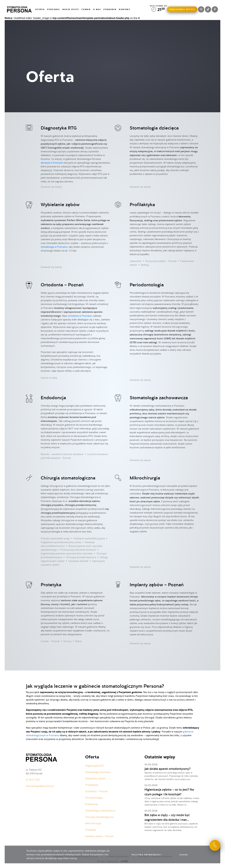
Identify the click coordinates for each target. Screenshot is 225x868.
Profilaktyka (142, 204)
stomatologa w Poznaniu (54, 247)
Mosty (78, 641)
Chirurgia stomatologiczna (68, 478)
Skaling (145, 265)
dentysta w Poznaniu (52, 163)
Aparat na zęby (49, 378)
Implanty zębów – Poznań (157, 585)
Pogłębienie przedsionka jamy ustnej (61, 542)
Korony (67, 641)
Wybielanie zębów (60, 204)
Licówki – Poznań (50, 641)
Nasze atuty (71, 9)
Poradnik (110, 9)
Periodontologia (147, 285)
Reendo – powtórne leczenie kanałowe (62, 454)
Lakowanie (136, 261)
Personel (54, 9)
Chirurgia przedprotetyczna (81, 557)
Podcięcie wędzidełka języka (89, 538)
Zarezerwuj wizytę (182, 9)
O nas (97, 9)
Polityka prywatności (147, 855)
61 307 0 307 (33, 780)
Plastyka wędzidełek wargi (55, 538)
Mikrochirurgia (145, 478)
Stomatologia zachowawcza (159, 398)
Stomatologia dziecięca (154, 128)
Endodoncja (53, 398)
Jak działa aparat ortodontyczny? (167, 769)
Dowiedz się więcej (51, 187)
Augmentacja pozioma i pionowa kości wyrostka (67, 553)
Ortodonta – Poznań (62, 285)
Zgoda (184, 855)
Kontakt (125, 9)
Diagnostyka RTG (59, 128)
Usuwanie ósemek (78, 561)
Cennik (86, 9)
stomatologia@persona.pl (40, 786)
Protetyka (51, 585)
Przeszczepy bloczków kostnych (78, 550)
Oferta (40, 9)
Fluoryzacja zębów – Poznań (161, 261)
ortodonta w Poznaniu (80, 316)
